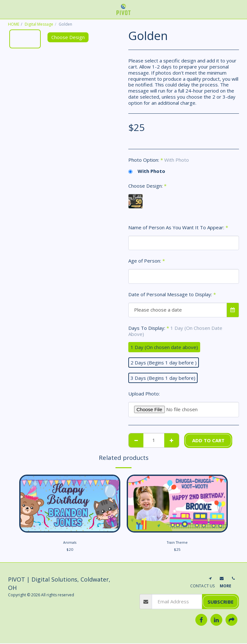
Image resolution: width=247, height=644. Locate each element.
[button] (7, 9)
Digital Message (39, 24)
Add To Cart (208, 440)
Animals (70, 543)
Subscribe (221, 602)
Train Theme (177, 543)
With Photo (147, 171)
